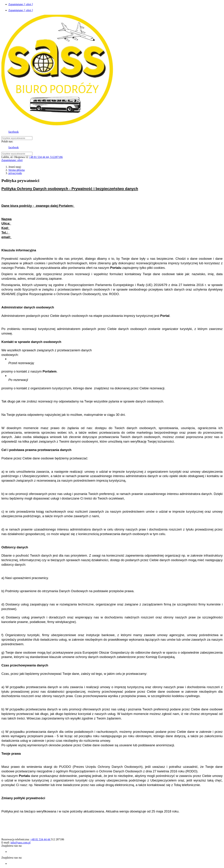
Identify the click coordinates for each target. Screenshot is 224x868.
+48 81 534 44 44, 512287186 (46, 157)
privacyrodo (15, 173)
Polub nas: (7, 141)
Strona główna (17, 170)
